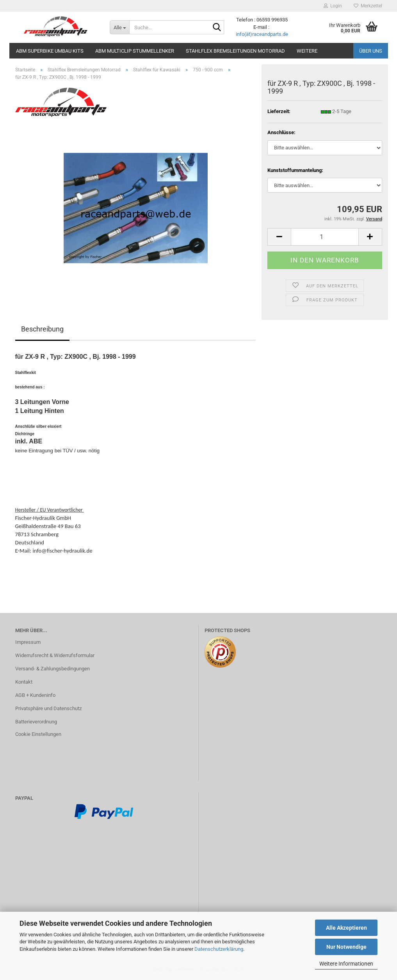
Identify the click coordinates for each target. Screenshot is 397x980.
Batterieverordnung (36, 722)
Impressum (28, 642)
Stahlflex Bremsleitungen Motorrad (235, 51)
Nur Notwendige (346, 947)
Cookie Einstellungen (38, 734)
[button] (279, 237)
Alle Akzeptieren (346, 928)
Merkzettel (368, 6)
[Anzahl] (325, 237)
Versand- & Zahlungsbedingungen (53, 669)
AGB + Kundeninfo (35, 695)
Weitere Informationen (346, 964)
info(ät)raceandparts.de (262, 34)
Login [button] (333, 6)
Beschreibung (42, 329)
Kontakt (24, 682)
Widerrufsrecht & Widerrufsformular (55, 655)
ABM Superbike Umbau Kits (50, 51)
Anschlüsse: (281, 132)
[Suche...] (119, 27)
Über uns (371, 51)
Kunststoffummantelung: (295, 170)
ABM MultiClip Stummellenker (135, 51)
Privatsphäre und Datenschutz (48, 708)
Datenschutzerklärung (219, 949)
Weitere (307, 51)
